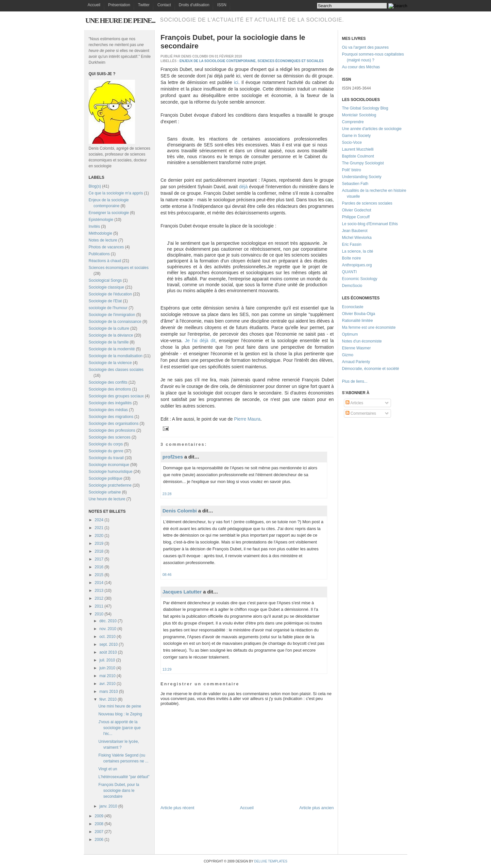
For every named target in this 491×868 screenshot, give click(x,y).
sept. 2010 (109, 644)
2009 (99, 816)
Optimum (350, 334)
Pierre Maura (247, 419)
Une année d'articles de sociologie (372, 129)
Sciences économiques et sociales (119, 268)
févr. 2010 (108, 699)
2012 (99, 598)
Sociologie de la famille (109, 342)
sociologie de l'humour (108, 308)
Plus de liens (353, 381)
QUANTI (349, 272)
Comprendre (353, 122)
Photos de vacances (106, 247)
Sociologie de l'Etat (105, 301)
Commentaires (361, 413)
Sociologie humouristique (110, 472)
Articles (354, 403)
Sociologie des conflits (108, 382)
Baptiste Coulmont (358, 156)
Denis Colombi (180, 511)
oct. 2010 (107, 637)
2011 (99, 606)
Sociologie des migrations (111, 417)
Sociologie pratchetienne (110, 485)
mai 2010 (107, 676)
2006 (99, 840)
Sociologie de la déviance (111, 335)
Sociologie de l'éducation (110, 294)
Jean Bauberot (355, 231)
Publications (99, 254)
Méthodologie (100, 233)
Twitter (144, 5)
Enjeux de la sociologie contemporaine (218, 61)
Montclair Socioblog (359, 115)
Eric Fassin (352, 244)
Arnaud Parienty (356, 362)
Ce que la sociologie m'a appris (116, 193)
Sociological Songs (105, 280)
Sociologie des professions (112, 430)
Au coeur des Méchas (361, 67)
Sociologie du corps (106, 444)
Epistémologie (101, 220)
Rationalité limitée (357, 321)
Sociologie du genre (106, 451)
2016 (99, 567)
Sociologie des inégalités (110, 403)
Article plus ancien (317, 808)
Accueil (94, 5)
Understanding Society (362, 177)
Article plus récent (177, 808)
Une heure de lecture (107, 499)
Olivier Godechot (356, 210)
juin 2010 (107, 668)
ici (236, 82)
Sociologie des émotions (110, 389)
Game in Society (356, 136)
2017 (99, 559)
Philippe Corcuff (356, 217)
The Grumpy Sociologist (363, 163)
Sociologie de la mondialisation (116, 356)
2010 (99, 614)
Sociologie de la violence (110, 363)
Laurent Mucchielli (358, 149)
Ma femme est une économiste (369, 327)
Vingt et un (108, 769)
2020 (99, 536)
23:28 (167, 494)
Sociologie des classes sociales (116, 370)
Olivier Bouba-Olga (358, 314)
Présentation (119, 5)
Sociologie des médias (108, 410)
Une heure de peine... (120, 20)
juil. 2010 (107, 660)
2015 (99, 575)
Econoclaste (353, 307)
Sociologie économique (109, 465)
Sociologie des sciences (110, 437)
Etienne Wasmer (356, 348)
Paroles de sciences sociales (367, 203)
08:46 (167, 575)
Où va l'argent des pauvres (365, 47)
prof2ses (173, 457)
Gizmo (348, 355)
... (366, 381)
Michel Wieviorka (357, 238)
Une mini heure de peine (120, 706)
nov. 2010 (108, 629)
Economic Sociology (360, 279)
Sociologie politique (105, 478)
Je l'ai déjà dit (200, 341)
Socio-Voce (352, 142)
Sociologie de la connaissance (115, 322)
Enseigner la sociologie (109, 213)
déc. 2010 (108, 621)
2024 (99, 520)
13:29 (167, 669)
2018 (99, 551)
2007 (99, 832)
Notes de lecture (103, 240)
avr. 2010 (107, 684)
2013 (99, 591)
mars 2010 (109, 692)
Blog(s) (95, 186)
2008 (99, 824)
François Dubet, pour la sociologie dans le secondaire (119, 791)
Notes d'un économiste (362, 341)
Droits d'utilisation (194, 5)
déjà (243, 187)
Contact (164, 5)
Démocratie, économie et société (371, 369)
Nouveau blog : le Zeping (120, 714)
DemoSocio (352, 286)
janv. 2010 (108, 806)
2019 (99, 543)
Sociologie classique (106, 287)
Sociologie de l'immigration (112, 315)
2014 (99, 583)
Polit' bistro (351, 170)
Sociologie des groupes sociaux (116, 396)
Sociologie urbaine (105, 492)
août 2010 (108, 652)
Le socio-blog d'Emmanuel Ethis (370, 224)
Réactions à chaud (105, 261)
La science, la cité (357, 251)
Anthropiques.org (357, 265)
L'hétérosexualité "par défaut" (124, 777)
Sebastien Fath (355, 184)
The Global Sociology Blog (365, 108)
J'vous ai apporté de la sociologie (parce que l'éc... (119, 728)
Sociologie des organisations (114, 424)
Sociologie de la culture (109, 328)
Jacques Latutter (182, 592)
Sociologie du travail (106, 458)
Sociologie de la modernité (112, 349)
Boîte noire (351, 258)
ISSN (222, 5)
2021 (99, 528)
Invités (94, 226)
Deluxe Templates (271, 861)
